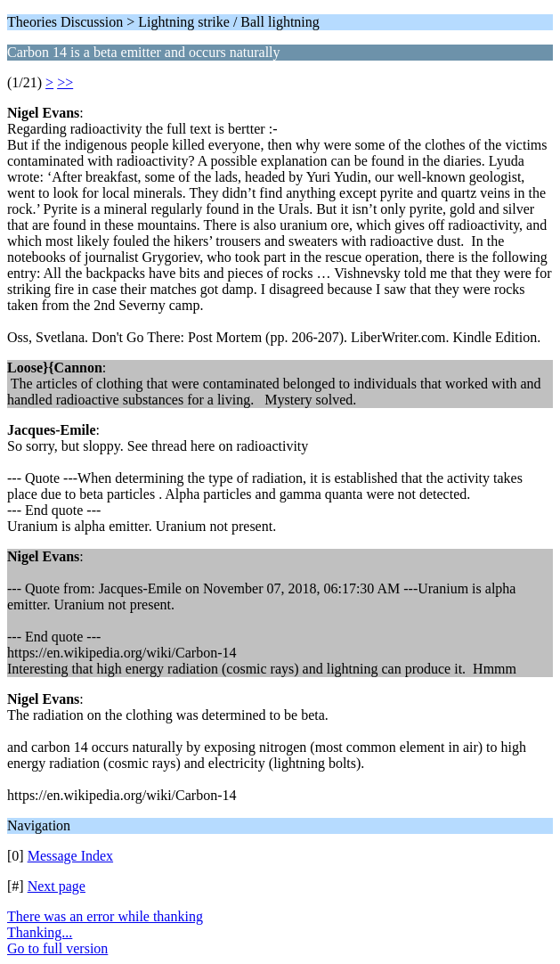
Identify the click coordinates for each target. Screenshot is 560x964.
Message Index (70, 856)
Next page (57, 886)
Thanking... (40, 932)
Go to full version (57, 948)
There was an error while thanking (105, 916)
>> (65, 82)
